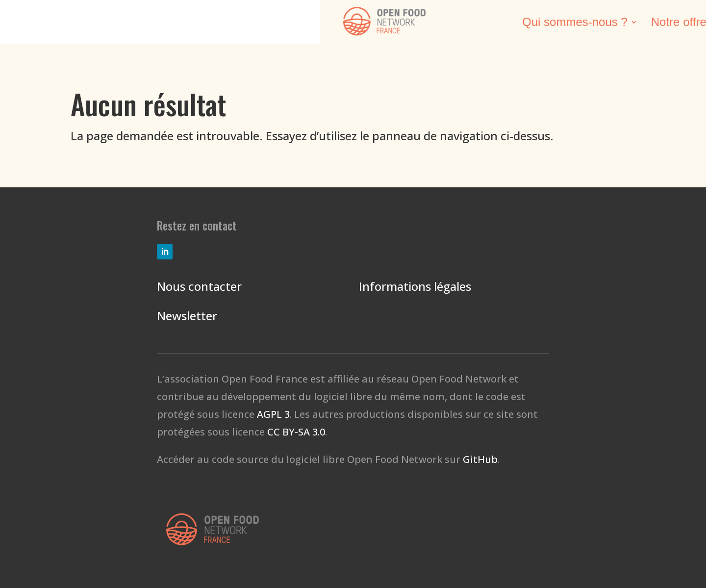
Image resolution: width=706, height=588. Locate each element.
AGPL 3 (273, 414)
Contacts (614, 24)
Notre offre (351, 24)
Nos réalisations (434, 24)
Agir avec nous (528, 24)
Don (672, 24)
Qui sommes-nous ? (247, 24)
